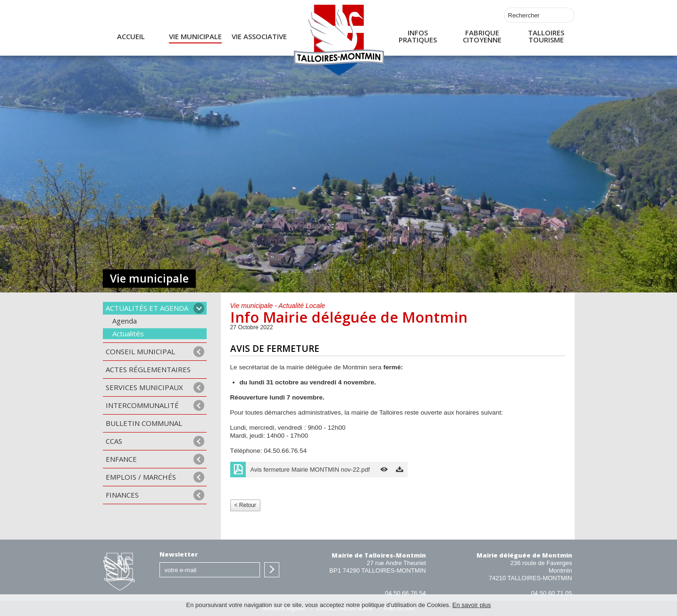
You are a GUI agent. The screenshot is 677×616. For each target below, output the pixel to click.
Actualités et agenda (147, 308)
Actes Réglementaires (148, 369)
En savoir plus (472, 605)
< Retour (245, 505)
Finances (122, 495)
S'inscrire (272, 570)
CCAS (114, 441)
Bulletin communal (144, 423)
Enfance (121, 459)
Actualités (128, 333)
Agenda (125, 321)
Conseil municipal (140, 351)
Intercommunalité (142, 405)
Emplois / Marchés (141, 477)
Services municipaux (144, 387)
